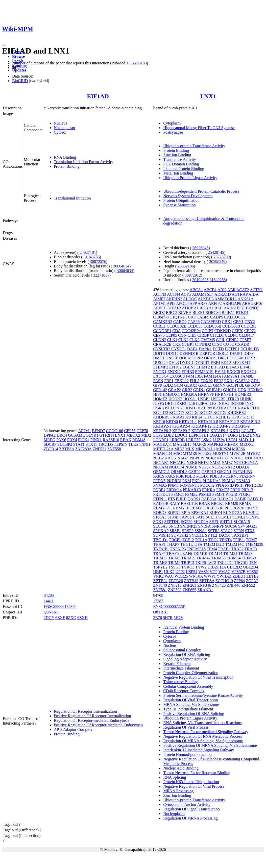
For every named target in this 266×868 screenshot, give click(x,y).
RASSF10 (111, 440)
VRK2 (158, 576)
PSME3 (205, 494)
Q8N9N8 (51, 612)
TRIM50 (219, 558)
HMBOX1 (171, 394)
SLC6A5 (160, 526)
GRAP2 (174, 390)
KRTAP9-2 (181, 431)
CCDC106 (115, 431)
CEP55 (130, 431)
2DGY (49, 618)
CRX (177, 344)
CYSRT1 (179, 349)
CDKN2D (223, 331)
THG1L (186, 544)
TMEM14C (235, 544)
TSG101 (241, 563)
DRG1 (223, 358)
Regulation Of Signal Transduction (191, 809)
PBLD (190, 476)
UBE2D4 (251, 567)
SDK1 (158, 522)
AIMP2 (159, 299)
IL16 (191, 403)
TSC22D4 (225, 563)
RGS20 (238, 508)
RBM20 (232, 503)
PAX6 (61, 440)
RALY (175, 503)
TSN (253, 563)
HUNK (246, 399)
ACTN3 (160, 294)
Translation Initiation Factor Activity (83, 162)
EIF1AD (98, 96)
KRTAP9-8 (220, 431)
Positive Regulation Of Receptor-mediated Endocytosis (99, 725)
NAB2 (158, 458)
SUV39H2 (180, 535)
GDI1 (255, 381)
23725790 (222, 257)
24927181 (88, 252)
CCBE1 (159, 326)
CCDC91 (249, 326)
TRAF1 (224, 549)
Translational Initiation (72, 198)
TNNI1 (144, 444)
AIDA (253, 294)
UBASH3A (217, 567)
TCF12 (188, 540)
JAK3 (179, 408)
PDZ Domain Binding (181, 164)
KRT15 (248, 417)
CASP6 (194, 322)
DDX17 (172, 353)
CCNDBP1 (162, 331)
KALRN (205, 408)
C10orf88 (161, 317)
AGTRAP (240, 294)
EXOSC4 (161, 376)
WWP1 (210, 576)
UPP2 (180, 572)
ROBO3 (160, 513)
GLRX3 (191, 385)
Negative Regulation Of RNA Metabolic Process (203, 736)
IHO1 (170, 403)
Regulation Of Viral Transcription (190, 700)
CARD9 (180, 322)
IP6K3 (158, 408)
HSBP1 (204, 399)
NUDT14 (177, 467)
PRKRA (209, 490)
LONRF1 (161, 440)
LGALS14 (218, 435)
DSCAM (237, 358)
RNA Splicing (175, 777)
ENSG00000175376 (60, 606)
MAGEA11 (162, 444)
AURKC (216, 308)
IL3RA (202, 403)
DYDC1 (187, 363)
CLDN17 (247, 335)
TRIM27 (160, 558)
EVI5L (221, 372)
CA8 (192, 317)
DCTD (218, 349)
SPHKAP (161, 531)
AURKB (201, 308)
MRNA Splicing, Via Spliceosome (191, 704)
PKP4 (197, 481)
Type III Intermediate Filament (188, 709)
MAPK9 (199, 444)
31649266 (217, 280)
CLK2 (183, 340)
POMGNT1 (190, 485)
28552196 (186, 266)
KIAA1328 (182, 417)
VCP (214, 572)
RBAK (126, 440)
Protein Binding (67, 166)
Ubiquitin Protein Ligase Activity (190, 178)
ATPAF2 (174, 308)
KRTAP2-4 (181, 426)
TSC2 (211, 563)
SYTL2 (211, 535)
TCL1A (201, 540)
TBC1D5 (105, 444)
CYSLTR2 (162, 349)
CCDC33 (195, 326)
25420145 (216, 252)
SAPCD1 (187, 517)
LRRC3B (177, 440)
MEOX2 (133, 435)
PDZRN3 (231, 476)
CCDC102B (177, 326)
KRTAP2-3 (162, 426)
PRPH (235, 490)
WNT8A (196, 576)
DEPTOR (207, 353)
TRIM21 (230, 553)
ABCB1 (210, 290)
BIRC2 (171, 313)
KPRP (236, 417)
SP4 (241, 526)
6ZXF (60, 618)
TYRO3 (188, 567)
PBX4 (72, 440)
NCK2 (210, 458)
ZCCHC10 (224, 581)
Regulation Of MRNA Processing (190, 818)
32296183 (139, 63)
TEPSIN (120, 444)
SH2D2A (201, 522)
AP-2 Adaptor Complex (73, 729)
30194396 (200, 280)
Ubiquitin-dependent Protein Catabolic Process (201, 191)
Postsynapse (173, 132)
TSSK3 (174, 567)
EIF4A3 (232, 367)
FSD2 (218, 381)
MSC (178, 453)
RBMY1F (181, 508)
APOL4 (182, 303)
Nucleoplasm (64, 128)
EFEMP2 (161, 367)
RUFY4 (216, 513)
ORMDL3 (179, 472)
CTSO (217, 344)
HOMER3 (243, 394)
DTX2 (250, 358)
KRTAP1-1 (188, 422)
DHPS (248, 353)
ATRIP (187, 308)
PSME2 (191, 494)
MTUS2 (205, 453)
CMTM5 (208, 340)
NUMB (191, 467)
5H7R (168, 618)
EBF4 (215, 363)
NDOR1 (237, 458)
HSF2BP (218, 399)
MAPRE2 (215, 444)
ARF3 (202, 303)
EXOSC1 (249, 372)
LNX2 (255, 435)
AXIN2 (230, 308)
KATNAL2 (222, 408)
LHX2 (244, 435)
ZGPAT (252, 581)
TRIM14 (215, 553)
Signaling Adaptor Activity (185, 659)
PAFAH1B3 (242, 472)
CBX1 (227, 322)
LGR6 (233, 435)
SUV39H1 (162, 535)
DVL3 (174, 363)
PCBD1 (203, 476)
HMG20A (189, 394)
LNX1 (208, 96)
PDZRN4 (247, 476)
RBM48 (139, 440)
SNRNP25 (189, 526)
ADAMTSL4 (203, 294)
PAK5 (170, 476)
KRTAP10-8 (208, 422)
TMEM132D (214, 544)
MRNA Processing (178, 791)
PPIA (220, 485)
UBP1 (158, 572)
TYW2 (201, 567)
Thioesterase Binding (180, 682)
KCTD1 (253, 408)
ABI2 (222, 290)
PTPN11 (160, 499)
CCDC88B (231, 326)
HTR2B (233, 399)
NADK (171, 458)
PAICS (159, 476)
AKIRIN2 (174, 299)
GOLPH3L (235, 385)
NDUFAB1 (254, 458)
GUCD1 (230, 390)
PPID (229, 485)
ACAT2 (243, 290)
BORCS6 (213, 313)
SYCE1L (197, 535)
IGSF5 (159, 403)
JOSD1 (191, 408)
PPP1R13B (254, 485)
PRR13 (247, 490)
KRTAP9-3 (200, 431)
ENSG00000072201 (170, 606)
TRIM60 (249, 558)
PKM (187, 481)
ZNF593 (175, 590)
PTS (172, 499)
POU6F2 (207, 485)
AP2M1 (84, 431)
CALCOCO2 (235, 317)
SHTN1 (226, 522)
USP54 (192, 572)
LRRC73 (193, 440)
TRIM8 (174, 563)
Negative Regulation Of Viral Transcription (198, 677)
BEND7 (99, 431)
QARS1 (194, 499)
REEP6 (213, 508)
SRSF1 (175, 531)
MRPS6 (238, 449)
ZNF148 (160, 585)
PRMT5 (223, 490)
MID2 (146, 435)
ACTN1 (256, 290)
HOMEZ (160, 399)
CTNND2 (203, 344)
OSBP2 (195, 472)
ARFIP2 (215, 303)
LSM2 (207, 440)
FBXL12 (182, 381)
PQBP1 (159, 490)
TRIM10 (200, 553)
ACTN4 (174, 294)
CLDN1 (231, 335)
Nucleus (60, 123)
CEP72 (250, 331)
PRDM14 (174, 490)
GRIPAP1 (214, 390)
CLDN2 (160, 340)
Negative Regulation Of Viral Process (194, 786)
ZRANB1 (205, 590)
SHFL (214, 522)
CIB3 (192, 335)
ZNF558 (114, 449)
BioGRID (20, 81)
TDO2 (213, 540)
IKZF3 (181, 403)
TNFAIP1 (161, 549)
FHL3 (195, 381)
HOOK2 (175, 399)
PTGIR (231, 494)
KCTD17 (177, 413)
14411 (49, 601)
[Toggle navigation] (4, 45)
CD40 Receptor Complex (184, 691)
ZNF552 (248, 585)
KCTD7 (206, 413)
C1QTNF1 (178, 317)
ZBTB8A (67, 449)
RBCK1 (217, 503)
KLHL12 (223, 417)
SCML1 (225, 517)
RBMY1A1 (163, 508)
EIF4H (245, 367)
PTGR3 (244, 494)
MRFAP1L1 (205, 449)
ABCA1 (196, 290)
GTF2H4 (107, 435)
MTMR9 (190, 453)
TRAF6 (186, 553)
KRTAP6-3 (162, 431)
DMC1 (159, 358)
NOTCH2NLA (246, 463)
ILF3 (212, 403)
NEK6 (192, 463)
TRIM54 (234, 558)
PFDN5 (159, 481)
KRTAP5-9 (240, 426)
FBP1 (169, 381)
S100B (173, 517)
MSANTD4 (163, 453)
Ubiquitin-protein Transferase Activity (194, 146)
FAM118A (194, 376)
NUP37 (204, 467)
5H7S (178, 618)
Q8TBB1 (161, 612)
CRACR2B (162, 344)
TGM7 (251, 540)
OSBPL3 (209, 472)
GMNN (219, 385)
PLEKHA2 (212, 481)
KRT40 (172, 422)
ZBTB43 (191, 581)
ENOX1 (160, 372)
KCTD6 (192, 413)
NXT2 (230, 467)
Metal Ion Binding (178, 173)
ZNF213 (175, 585)
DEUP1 (236, 353)
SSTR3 (214, 531)
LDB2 (169, 435)
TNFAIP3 (178, 549)
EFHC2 (175, 367)
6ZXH (82, 618)
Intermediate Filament (181, 668)
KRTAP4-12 (201, 426)
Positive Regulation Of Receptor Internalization (92, 716)
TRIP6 (200, 563)
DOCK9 (186, 358)
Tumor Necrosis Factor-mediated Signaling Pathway (206, 732)
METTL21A (163, 449)
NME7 (227, 463)
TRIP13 (188, 563)
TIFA (198, 544)
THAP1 (159, 544)
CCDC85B (212, 326)
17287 (158, 601)
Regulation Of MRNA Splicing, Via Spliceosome (203, 741)
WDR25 (181, 576)
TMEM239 (254, 544)
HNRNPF (206, 394)
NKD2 (203, 463)
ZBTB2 (252, 576)
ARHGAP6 (232, 303)
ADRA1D (223, 294)
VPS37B (238, 572)
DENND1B (189, 353)
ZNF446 (233, 585)
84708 (158, 595)
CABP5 (203, 317)
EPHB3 (188, 372)
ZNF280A (83, 449)
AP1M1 (160, 303)
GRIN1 (199, 390)
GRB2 (187, 390)
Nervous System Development (188, 196)
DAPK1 (205, 349)
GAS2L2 (243, 381)
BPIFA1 (228, 313)
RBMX (245, 503)
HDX (242, 390)
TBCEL (175, 540)
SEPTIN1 (172, 522)
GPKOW (253, 385)
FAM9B (247, 376)
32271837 (101, 275)
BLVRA (185, 313)
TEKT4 (226, 540)
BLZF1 (198, 313)
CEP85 (171, 335)
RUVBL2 (251, 513)
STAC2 (227, 531)
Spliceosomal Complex (182, 650)
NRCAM (161, 467)
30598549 (217, 262)
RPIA (186, 513)
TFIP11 (239, 540)
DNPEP (172, 358)
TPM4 (212, 549)
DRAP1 (210, 358)
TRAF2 (237, 549)
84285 (49, 595)
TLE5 (133, 444)
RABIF (240, 499)
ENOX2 (174, 372)
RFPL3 (225, 508)
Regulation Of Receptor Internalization (85, 711)
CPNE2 (232, 340)
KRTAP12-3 (229, 422)
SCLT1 (211, 517)
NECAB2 (178, 463)
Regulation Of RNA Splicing (187, 654)
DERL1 (223, 353)
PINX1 (96, 440)
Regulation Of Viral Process (186, 727)
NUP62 (217, 467)
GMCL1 (205, 385)
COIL (221, 340)
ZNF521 (99, 449)
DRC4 (62, 435)
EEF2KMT (241, 363)
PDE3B (216, 476)
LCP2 (158, 435)
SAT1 (200, 517)
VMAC (224, 572)
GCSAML (76, 435)
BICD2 (159, 313)
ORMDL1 (161, 472)
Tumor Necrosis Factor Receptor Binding (197, 773)
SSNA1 (201, 531)
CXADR (242, 344)
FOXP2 (207, 381)
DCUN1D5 (249, 349)
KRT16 (159, 422)
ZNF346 (204, 585)
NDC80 (223, 458)
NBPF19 (197, 458)
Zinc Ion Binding (177, 155)
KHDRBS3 (162, 417)
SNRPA (204, 526)
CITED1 (217, 335)
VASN (204, 572)
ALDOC (190, 299)
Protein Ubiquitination (181, 200)
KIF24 (197, 417)
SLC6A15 (242, 522)
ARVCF (160, 308)
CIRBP (203, 335)
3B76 (158, 618)
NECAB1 (161, 463)
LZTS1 (232, 440)
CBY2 (250, 322)
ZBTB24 (160, 581)
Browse (18, 56)
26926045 (200, 248)
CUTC (229, 344)
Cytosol (60, 132)
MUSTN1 (221, 453)
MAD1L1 (246, 440)
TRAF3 (251, 549)
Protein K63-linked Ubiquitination (191, 782)
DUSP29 (160, 363)
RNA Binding (65, 157)
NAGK (183, 458)
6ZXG (71, 618)
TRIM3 (174, 558)
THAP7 (173, 544)
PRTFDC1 (162, 494)
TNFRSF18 (196, 549)
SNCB (174, 526)
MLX (190, 449)
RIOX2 (251, 508)
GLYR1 (92, 435)
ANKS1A (245, 299)
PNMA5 (160, 485)
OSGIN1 (224, 472)
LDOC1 (181, 435)
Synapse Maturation (179, 205)
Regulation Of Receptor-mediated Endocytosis (92, 720)
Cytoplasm (172, 123)
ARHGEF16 (252, 303)
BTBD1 (242, 313)
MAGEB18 (182, 444)
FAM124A (212, 376)
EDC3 (226, 363)
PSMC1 (178, 494)
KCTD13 (161, 413)
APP (193, 303)
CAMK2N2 (163, 322)
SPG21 (251, 526)
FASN (158, 381)
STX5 (250, 531)
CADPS (217, 317)
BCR (241, 308)
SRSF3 (188, 531)
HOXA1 (190, 399)
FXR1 (229, 381)
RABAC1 (225, 499)
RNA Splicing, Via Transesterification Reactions (202, 723)
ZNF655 (189, 590)
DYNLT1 (202, 363)
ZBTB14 (51, 449)
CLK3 (195, 340)
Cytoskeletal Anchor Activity (187, 804)
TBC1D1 (161, 540)
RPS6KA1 (200, 513)
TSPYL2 (160, 567)
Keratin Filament (177, 664)
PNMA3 (243, 481)
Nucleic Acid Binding (181, 768)
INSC (250, 403)
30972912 (193, 275)
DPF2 (198, 358)
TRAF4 (159, 553)
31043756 (92, 257)
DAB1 (192, 349)
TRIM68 (160, 563)
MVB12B (238, 453)
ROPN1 (174, 513)
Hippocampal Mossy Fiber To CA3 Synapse (199, 128)
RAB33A (209, 499)
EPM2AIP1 (204, 372)
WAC (169, 576)
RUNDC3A (233, 513)
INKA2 (223, 403)
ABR (232, 290)
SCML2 (239, 517)
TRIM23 (245, 553)
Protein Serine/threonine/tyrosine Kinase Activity (203, 695)
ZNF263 (189, 585)
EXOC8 (234, 372)
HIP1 (157, 394)
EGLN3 (189, 367)
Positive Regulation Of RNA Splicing (194, 714)
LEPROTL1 (199, 435)
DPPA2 (50, 435)
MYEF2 (253, 453)
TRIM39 (188, 558)
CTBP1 (188, 344)
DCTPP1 (232, 349)
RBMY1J (198, 508)
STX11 (91, 444)
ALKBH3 (206, 299)
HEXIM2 (255, 390)
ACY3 (186, 294)
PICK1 (84, 440)
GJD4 (178, 385)
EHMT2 (203, 367)
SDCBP (50, 444)
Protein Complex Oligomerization (191, 673)
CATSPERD (211, 322)
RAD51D (255, 499)
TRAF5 (173, 553)
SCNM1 (253, 517)
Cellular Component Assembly (188, 686)
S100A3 (160, 517)
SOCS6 (231, 526)
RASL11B (189, 503)
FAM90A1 (231, 376)
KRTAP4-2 (222, 426)
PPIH (239, 485)
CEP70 (238, 331)
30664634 (121, 266)
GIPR (158, 385)
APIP (171, 303)
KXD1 (235, 431)
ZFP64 (239, 581)
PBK (180, 476)
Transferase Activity (180, 159)
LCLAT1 (249, 431)
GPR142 (160, 390)
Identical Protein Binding (184, 169)
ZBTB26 (176, 581)
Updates (19, 70)
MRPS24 (224, 449)
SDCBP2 (65, 444)
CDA (176, 331)
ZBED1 (239, 576)
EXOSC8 (177, 376)
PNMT (173, 485)
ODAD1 (243, 467)
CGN (182, 335)
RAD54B (161, 503)
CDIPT (208, 331)
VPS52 (252, 572)
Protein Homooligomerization (187, 754)
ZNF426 (219, 585)
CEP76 (142, 431)
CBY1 (238, 322)
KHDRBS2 (237, 413)
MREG (50, 440)
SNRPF (218, 526)
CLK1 (172, 340)
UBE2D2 (234, 567)
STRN (239, 531)
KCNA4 (239, 408)
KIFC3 (209, 417)
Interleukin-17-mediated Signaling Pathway (199, 750)
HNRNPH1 (224, 394)
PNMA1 (228, 481)
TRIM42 (203, 558)
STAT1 (79, 444)
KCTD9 (220, 413)
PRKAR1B (192, 490)
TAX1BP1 (240, 535)
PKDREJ (174, 481)
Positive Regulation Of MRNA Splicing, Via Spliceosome (210, 745)
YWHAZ (224, 576)
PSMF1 (218, 494)
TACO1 (224, 535)
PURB (181, 499)
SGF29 (187, 522)
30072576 (98, 262)
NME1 (215, 463)
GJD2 (168, 385)
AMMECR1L (226, 299)
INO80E (237, 403)
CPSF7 (245, 340)
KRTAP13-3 (250, 422)
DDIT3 (159, 353)
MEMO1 (231, 444)
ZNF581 (160, 590)
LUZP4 (219, 440)
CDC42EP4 (191, 331)
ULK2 (169, 572)
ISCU (169, 408)
